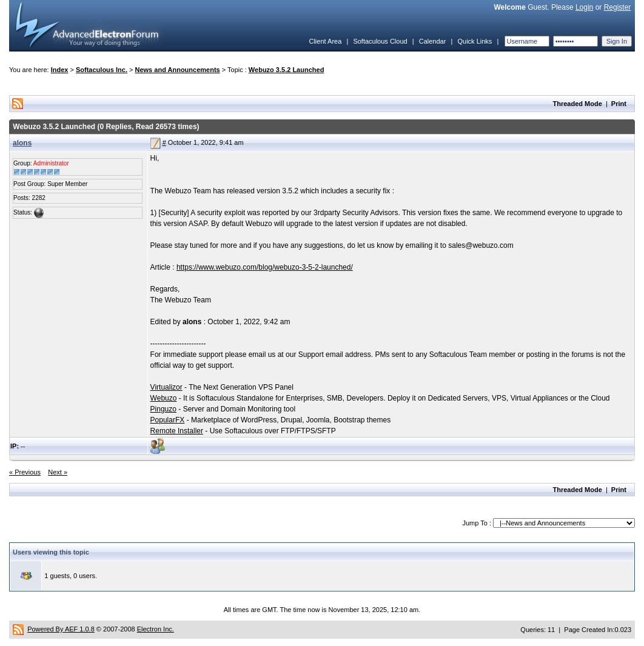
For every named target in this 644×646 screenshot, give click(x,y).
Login (584, 7)
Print (619, 104)
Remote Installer (177, 431)
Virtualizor (166, 387)
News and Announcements (178, 70)
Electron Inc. (156, 629)
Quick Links (475, 41)
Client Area (325, 41)
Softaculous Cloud (380, 41)
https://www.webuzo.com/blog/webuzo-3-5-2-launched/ (265, 267)
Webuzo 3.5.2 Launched (287, 70)
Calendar (433, 41)
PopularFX (168, 420)
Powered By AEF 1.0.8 (61, 629)
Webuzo (164, 398)
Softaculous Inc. (102, 70)
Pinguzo (163, 409)
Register (618, 7)
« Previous (25, 472)
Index (60, 70)
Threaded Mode (578, 104)
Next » (58, 472)
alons (22, 143)
